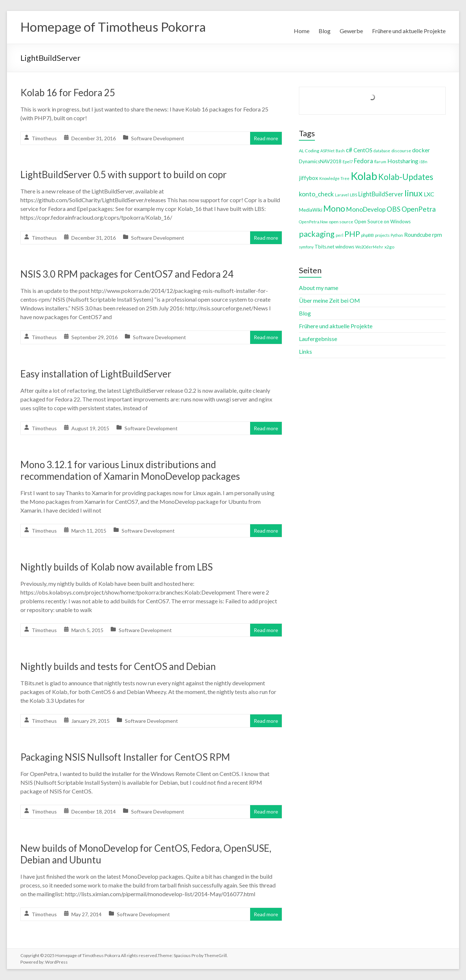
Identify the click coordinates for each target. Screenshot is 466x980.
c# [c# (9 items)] (349, 150)
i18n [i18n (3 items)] (423, 162)
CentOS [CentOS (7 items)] (363, 150)
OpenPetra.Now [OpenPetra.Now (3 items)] (313, 222)
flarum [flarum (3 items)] (380, 162)
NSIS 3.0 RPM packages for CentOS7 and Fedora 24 (127, 274)
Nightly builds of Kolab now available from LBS (116, 567)
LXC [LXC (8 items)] (429, 194)
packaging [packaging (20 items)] (317, 234)
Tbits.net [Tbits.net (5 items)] (324, 247)
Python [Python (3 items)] (397, 235)
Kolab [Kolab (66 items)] (364, 176)
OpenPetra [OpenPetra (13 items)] (419, 209)
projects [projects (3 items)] (382, 235)
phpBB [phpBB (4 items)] (368, 235)
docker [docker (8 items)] (421, 150)
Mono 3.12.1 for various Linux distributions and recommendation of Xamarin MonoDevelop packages (130, 470)
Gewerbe (351, 31)
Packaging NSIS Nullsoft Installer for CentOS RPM (125, 757)
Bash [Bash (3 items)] (340, 151)
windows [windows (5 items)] (345, 247)
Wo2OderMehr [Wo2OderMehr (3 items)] (369, 247)
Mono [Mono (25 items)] (334, 208)
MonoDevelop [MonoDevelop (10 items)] (366, 209)
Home (302, 31)
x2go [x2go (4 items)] (389, 247)
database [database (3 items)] (382, 151)
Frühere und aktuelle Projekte (409, 31)
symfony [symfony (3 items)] (306, 247)
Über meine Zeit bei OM (329, 300)
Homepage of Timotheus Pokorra (116, 27)
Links (305, 351)
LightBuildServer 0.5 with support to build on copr (124, 175)
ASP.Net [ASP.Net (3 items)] (327, 151)
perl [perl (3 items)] (339, 235)
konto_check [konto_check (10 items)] (316, 194)
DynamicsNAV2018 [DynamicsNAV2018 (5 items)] (320, 161)
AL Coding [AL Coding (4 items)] (309, 151)
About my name (319, 288)
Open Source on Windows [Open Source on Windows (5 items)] (382, 222)
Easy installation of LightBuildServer (96, 374)
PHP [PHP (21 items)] (352, 234)
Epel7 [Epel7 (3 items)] (348, 162)
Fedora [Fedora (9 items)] (364, 161)
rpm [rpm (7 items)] (437, 235)
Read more (266, 138)
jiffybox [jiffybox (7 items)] (309, 178)
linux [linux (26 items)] (414, 193)
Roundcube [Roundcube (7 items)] (418, 235)
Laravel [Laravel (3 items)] (342, 195)
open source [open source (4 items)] (341, 222)
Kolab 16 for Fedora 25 (68, 93)
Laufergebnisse (318, 339)
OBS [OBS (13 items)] (394, 209)
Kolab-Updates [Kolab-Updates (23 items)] (406, 177)
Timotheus (44, 138)
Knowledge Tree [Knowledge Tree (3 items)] (334, 178)
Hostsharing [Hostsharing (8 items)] (403, 161)
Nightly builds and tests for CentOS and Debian (118, 666)
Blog (325, 31)
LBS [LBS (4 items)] (354, 195)
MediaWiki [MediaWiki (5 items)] (311, 210)
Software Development (158, 138)
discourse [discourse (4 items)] (401, 151)
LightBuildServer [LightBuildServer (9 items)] (381, 194)
